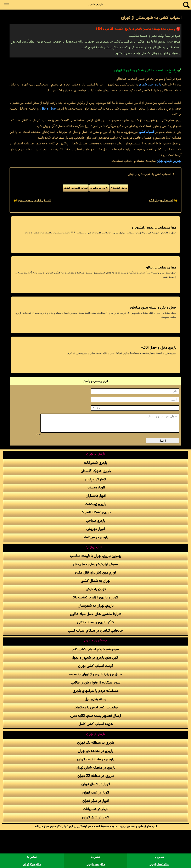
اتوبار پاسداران (96, 496)
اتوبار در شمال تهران (96, 784)
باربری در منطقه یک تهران (95, 743)
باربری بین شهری (150, 85)
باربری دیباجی (96, 521)
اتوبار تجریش (95, 529)
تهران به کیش (96, 589)
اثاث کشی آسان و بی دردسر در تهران (35, 201)
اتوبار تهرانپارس (96, 479)
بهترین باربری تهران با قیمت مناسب (95, 556)
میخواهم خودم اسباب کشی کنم (95, 649)
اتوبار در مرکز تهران (95, 801)
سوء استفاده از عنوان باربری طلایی (96, 683)
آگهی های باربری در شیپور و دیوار (95, 658)
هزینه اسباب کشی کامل (96, 724)
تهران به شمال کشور (96, 581)
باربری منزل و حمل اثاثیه (159, 348)
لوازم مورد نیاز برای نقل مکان (95, 573)
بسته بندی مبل (95, 699)
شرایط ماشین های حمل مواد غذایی (96, 614)
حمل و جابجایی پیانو (161, 267)
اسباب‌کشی (146, 132)
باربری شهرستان (119, 188)
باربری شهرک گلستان (96, 471)
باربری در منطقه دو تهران (95, 751)
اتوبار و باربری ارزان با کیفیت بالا (95, 598)
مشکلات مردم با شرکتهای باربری (95, 691)
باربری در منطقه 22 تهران (95, 776)
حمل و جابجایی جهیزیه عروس (154, 227)
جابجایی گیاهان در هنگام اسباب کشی (95, 631)
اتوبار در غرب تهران (96, 793)
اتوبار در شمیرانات (95, 809)
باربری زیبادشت (95, 504)
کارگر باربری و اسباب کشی (96, 622)
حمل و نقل (48, 109)
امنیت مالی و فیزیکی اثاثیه (161, 201)
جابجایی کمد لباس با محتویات (96, 707)
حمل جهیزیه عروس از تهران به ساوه (95, 674)
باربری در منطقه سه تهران (96, 759)
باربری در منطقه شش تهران (95, 768)
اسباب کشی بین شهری (76, 188)
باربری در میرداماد (96, 537)
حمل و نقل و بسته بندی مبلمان (153, 308)
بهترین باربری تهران (169, 161)
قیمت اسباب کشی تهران (95, 666)
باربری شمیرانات (95, 463)
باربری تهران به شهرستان (96, 606)
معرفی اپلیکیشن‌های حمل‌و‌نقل (95, 564)
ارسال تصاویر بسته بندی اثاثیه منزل (95, 716)
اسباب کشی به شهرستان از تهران (149, 174)
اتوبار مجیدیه (96, 488)
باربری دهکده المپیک (95, 512)
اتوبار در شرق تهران (96, 817)
